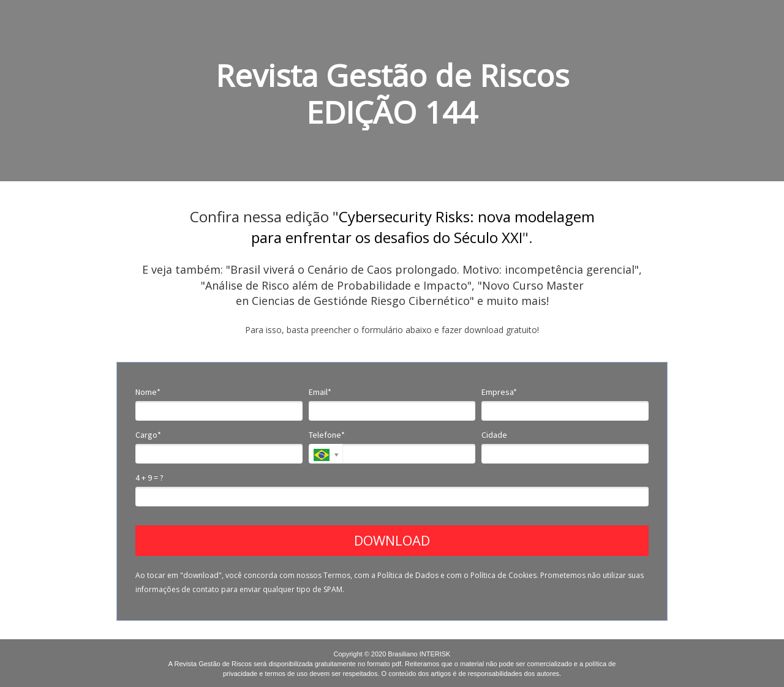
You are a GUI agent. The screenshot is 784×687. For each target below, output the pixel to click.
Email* (320, 392)
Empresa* (499, 392)
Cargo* (148, 435)
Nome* (148, 392)
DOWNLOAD (392, 540)
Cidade (494, 435)
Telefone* (327, 435)
